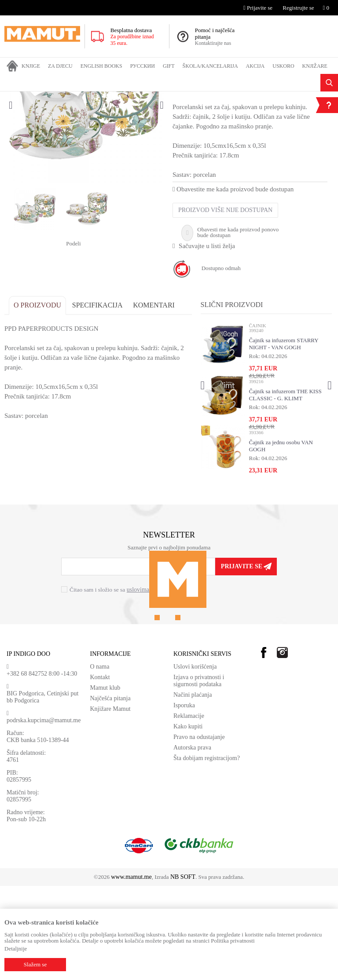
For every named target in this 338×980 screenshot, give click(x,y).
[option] (86, 199)
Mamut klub (105, 782)
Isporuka (184, 799)
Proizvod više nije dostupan (225, 304)
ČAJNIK (113, 97)
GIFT (63, 97)
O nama (100, 761)
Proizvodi (41, 97)
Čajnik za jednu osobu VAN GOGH (281, 539)
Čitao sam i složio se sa (123, 683)
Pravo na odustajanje (199, 831)
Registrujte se (298, 8)
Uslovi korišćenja (195, 761)
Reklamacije (189, 810)
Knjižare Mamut (110, 803)
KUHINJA (86, 97)
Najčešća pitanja (110, 792)
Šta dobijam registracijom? (207, 852)
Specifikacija (97, 399)
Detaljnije (16, 949)
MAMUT (15, 97)
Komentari (154, 399)
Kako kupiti (188, 821)
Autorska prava (192, 842)
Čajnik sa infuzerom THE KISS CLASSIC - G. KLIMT (285, 488)
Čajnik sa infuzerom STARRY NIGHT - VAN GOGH (283, 437)
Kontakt (100, 771)
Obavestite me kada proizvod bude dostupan (233, 283)
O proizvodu (37, 399)
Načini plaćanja (193, 789)
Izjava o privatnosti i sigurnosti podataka (199, 775)
